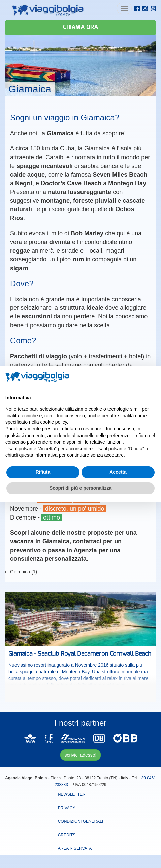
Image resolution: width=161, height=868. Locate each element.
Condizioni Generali (81, 821)
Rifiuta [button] (43, 472)
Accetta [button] (118, 472)
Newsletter (72, 794)
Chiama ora (80, 27)
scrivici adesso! (81, 755)
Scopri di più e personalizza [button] (80, 488)
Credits (67, 835)
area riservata (75, 848)
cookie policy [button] (54, 422)
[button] (152, 377)
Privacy (67, 808)
